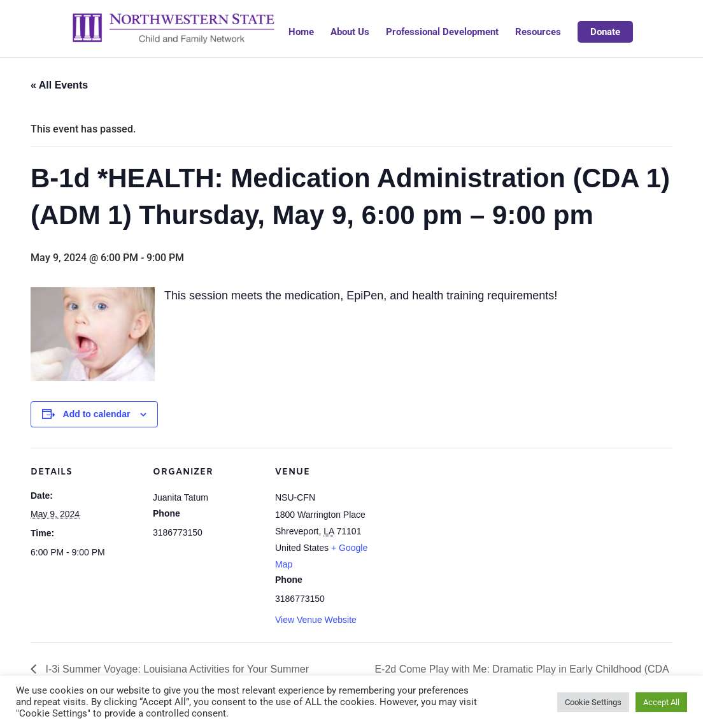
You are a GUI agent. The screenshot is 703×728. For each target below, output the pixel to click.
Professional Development (442, 32)
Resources (538, 32)
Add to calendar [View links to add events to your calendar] (97, 414)
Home (301, 32)
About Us (350, 32)
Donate (605, 32)
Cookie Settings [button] (593, 702)
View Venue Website (316, 620)
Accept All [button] (661, 702)
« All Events (59, 85)
